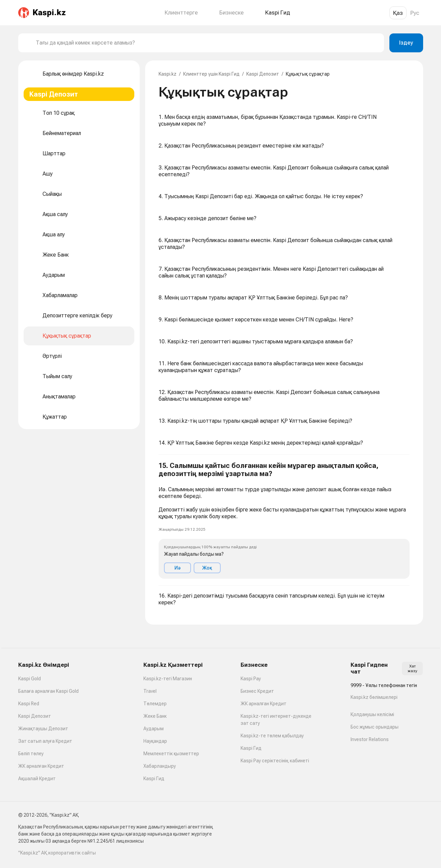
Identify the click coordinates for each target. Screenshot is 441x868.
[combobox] (207, 43)
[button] (284, 520)
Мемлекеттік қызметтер (171, 754)
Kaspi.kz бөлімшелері (374, 697)
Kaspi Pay (251, 679)
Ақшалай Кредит (37, 779)
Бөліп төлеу (31, 754)
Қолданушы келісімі (372, 714)
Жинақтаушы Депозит (43, 729)
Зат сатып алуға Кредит (45, 741)
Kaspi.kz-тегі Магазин (168, 679)
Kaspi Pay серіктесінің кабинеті (275, 761)
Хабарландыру (160, 766)
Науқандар (155, 741)
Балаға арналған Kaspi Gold (48, 691)
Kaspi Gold (30, 679)
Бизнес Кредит (257, 691)
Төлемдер (155, 704)
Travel (150, 691)
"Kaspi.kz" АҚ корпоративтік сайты (57, 853)
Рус (415, 13)
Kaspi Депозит (263, 74)
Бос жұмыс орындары (375, 727)
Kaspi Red (29, 704)
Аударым (154, 729)
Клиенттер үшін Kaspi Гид (211, 74)
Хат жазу (412, 668)
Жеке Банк (155, 716)
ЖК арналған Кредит (41, 766)
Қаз (398, 13)
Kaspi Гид (154, 779)
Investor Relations (370, 739)
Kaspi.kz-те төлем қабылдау (272, 736)
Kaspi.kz (168, 74)
